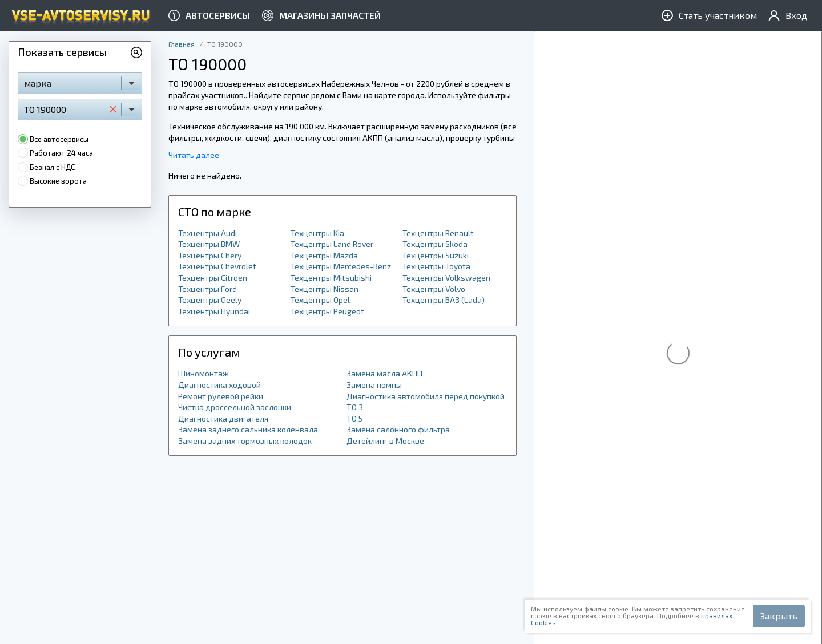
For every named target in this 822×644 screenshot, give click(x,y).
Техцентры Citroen (213, 278)
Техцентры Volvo (434, 289)
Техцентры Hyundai (214, 311)
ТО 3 (355, 407)
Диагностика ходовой (219, 385)
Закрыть (779, 616)
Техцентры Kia (317, 233)
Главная (182, 44)
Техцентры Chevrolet (217, 266)
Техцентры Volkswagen (446, 278)
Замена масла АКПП (384, 373)
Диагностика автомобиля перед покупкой (426, 396)
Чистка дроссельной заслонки (235, 407)
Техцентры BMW (209, 244)
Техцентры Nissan (325, 289)
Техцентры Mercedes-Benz (341, 266)
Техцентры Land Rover (332, 244)
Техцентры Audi (207, 233)
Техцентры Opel (320, 300)
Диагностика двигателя (223, 418)
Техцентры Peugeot (327, 311)
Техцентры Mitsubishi (331, 278)
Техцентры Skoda (435, 244)
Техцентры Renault (438, 233)
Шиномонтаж (204, 373)
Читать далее (194, 155)
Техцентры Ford (207, 289)
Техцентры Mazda (324, 255)
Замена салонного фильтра (398, 429)
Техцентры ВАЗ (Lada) (444, 300)
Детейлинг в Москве (385, 441)
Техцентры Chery (210, 255)
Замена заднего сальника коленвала (248, 429)
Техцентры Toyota (436, 266)
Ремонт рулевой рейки (221, 396)
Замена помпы (374, 385)
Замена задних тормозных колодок (245, 441)
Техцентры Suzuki (436, 255)
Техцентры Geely (210, 300)
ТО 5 (354, 418)
